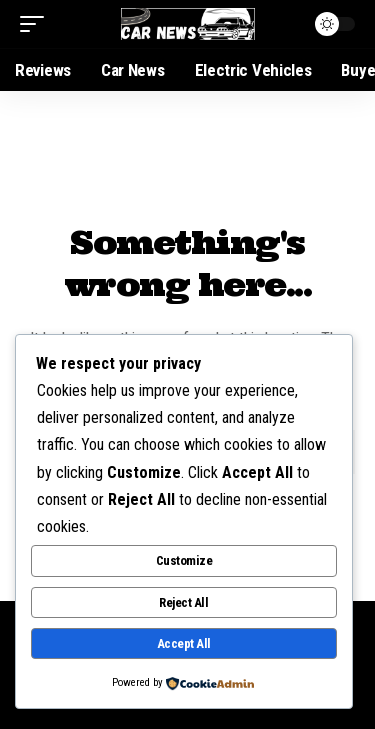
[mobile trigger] (37, 24)
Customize (184, 560)
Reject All (183, 602)
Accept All (184, 643)
